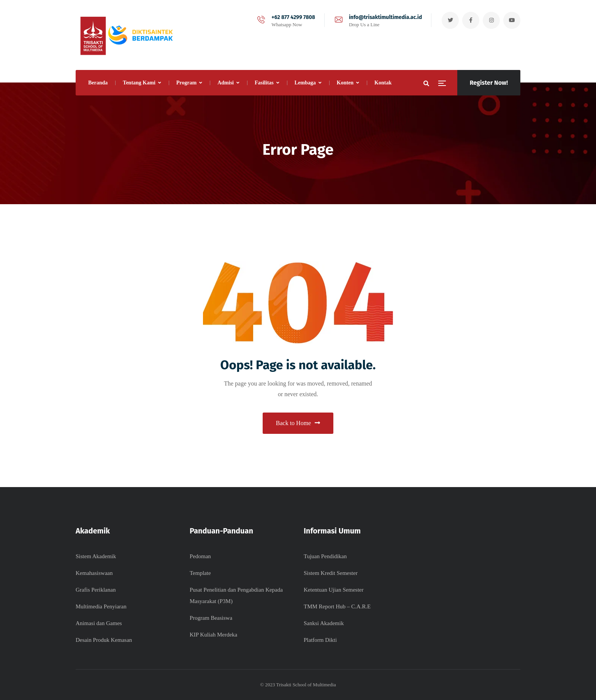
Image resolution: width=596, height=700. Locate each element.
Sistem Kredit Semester (331, 573)
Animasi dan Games (99, 623)
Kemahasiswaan (94, 573)
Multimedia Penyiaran (101, 606)
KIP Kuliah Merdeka (213, 635)
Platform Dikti (320, 640)
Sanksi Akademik (324, 623)
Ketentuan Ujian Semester (334, 590)
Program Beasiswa (211, 618)
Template (200, 573)
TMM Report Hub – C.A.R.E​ (337, 606)
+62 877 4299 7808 (293, 17)
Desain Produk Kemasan (104, 640)
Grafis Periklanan (96, 590)
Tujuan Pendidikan (325, 556)
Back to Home (298, 423)
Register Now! (489, 83)
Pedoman (200, 556)
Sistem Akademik (96, 556)
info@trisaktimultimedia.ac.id (385, 17)
